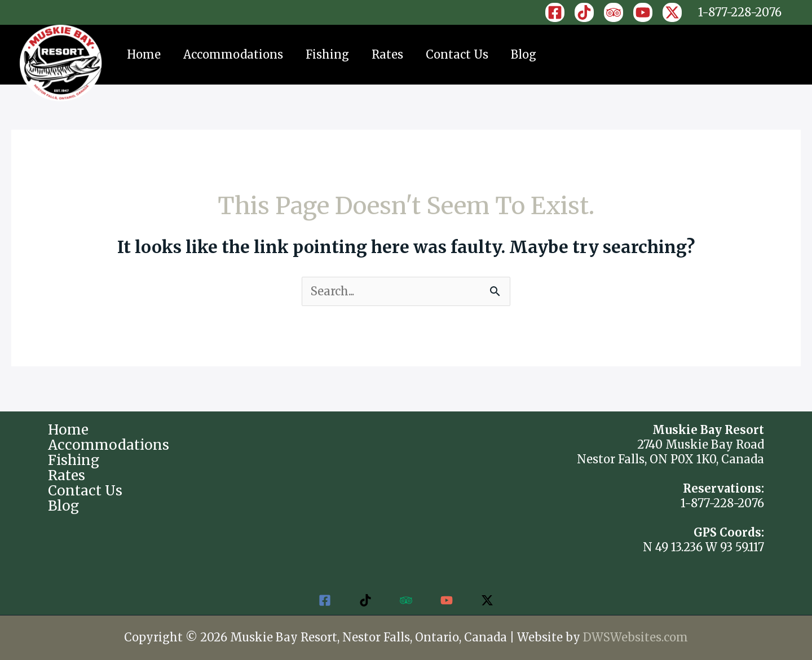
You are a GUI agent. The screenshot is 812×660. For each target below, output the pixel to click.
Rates (387, 54)
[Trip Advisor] (614, 12)
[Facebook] (555, 12)
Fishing (327, 54)
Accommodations (233, 54)
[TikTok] (584, 12)
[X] (672, 12)
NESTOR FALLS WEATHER (406, 465)
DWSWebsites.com (636, 637)
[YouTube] (643, 12)
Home (144, 54)
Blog (524, 54)
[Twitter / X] (487, 600)
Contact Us (457, 54)
